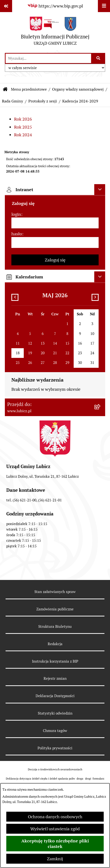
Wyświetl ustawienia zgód (55, 829)
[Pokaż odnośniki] (6, 6)
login (16, 214)
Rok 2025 (23, 127)
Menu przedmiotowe (29, 89)
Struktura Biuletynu (55, 626)
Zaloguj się (55, 260)
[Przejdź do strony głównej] (55, 32)
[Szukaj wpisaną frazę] (98, 58)
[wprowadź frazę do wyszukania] (48, 58)
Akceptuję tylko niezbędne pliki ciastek (55, 844)
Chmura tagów (55, 731)
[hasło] (55, 242)
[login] (55, 223)
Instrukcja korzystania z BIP (55, 661)
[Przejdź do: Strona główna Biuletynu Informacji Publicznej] (5, 89)
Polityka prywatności (55, 748)
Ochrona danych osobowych (55, 817)
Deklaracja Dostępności (55, 696)
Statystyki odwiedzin (55, 713)
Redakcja (55, 644)
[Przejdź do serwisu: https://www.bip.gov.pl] (55, 6)
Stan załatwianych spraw (55, 592)
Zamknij (55, 859)
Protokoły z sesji (43, 101)
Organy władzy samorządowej (78, 89)
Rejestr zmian (55, 678)
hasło (17, 234)
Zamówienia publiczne (55, 609)
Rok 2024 (23, 135)
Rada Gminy (12, 101)
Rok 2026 (23, 119)
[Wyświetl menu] (104, 6)
